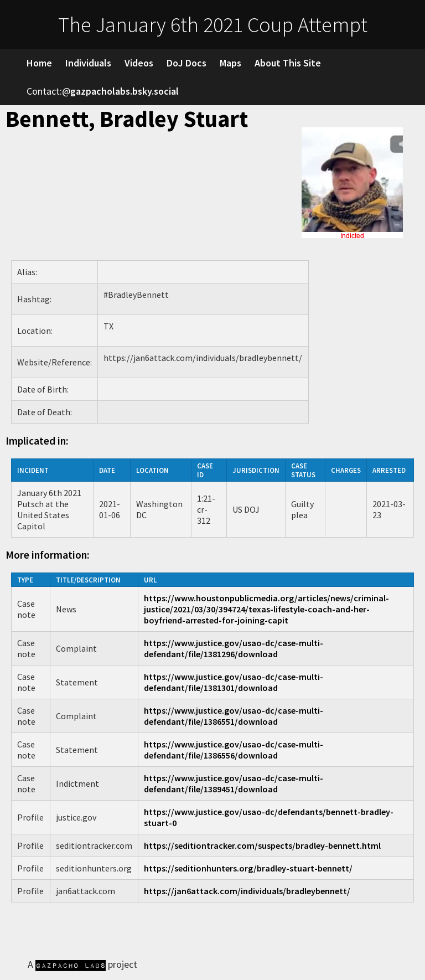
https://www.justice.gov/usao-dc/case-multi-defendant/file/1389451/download (234, 783)
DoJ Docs (186, 63)
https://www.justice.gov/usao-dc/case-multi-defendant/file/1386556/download (234, 750)
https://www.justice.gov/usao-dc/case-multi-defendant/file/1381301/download (234, 682)
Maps (230, 63)
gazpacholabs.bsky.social (125, 91)
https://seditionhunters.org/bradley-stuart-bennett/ (248, 868)
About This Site (288, 63)
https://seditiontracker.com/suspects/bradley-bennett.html (262, 845)
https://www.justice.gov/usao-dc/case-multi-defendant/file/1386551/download (234, 716)
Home (39, 63)
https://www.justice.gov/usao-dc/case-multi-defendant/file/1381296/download (234, 648)
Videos (139, 63)
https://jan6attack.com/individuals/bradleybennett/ (247, 891)
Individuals (88, 63)
